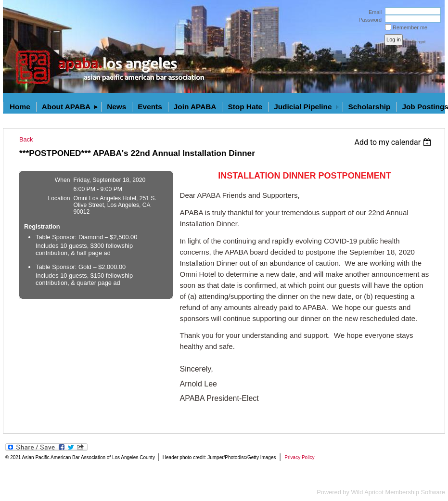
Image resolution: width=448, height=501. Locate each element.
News (116, 107)
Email (373, 12)
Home (20, 107)
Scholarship (370, 107)
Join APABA (195, 107)
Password (368, 20)
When (63, 180)
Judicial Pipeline (303, 107)
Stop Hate (245, 107)
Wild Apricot (367, 492)
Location (59, 198)
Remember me (410, 27)
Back (26, 139)
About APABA (66, 107)
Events (150, 107)
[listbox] (394, 142)
